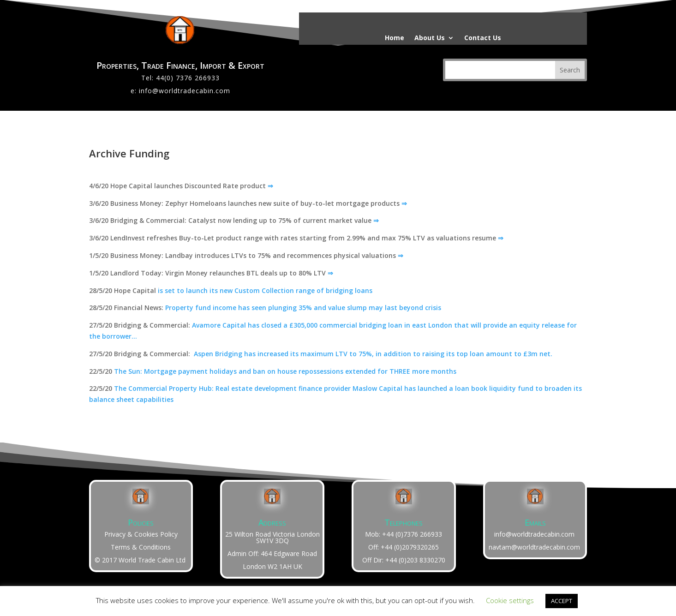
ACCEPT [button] (562, 601)
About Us (430, 38)
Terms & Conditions (141, 547)
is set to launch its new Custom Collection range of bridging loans (265, 290)
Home (395, 38)
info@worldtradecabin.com (185, 91)
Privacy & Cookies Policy (141, 534)
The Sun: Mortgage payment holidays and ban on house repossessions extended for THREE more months (285, 371)
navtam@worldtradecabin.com (534, 547)
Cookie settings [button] (510, 600)
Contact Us (483, 38)
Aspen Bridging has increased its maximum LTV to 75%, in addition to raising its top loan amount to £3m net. (373, 354)
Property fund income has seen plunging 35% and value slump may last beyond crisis (303, 308)
